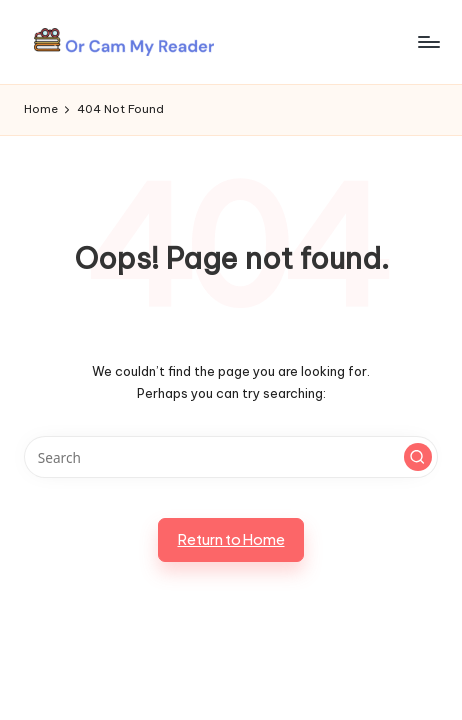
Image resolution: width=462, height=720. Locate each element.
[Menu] (428, 41)
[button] (418, 457)
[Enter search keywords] (231, 457)
